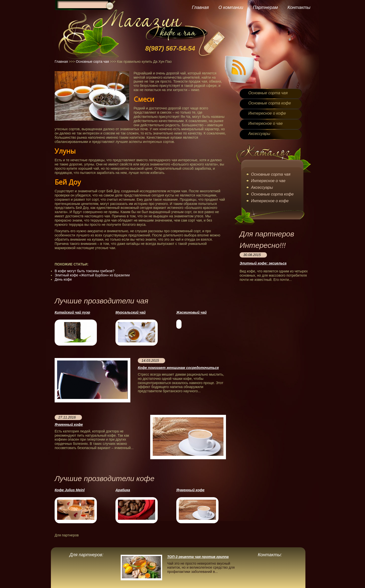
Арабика (123, 490)
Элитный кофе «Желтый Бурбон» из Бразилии (92, 275)
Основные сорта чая (92, 62)
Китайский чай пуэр (72, 312)
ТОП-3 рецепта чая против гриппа (198, 557)
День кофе (63, 279)
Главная (200, 7)
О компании (231, 7)
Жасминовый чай (191, 312)
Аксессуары (259, 134)
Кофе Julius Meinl (70, 490)
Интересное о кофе (267, 113)
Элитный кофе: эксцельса (263, 263)
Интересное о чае (266, 123)
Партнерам (265, 7)
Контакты (299, 7)
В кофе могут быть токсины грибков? (85, 271)
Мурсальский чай (130, 312)
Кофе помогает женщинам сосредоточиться (178, 368)
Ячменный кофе (69, 425)
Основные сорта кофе (270, 103)
